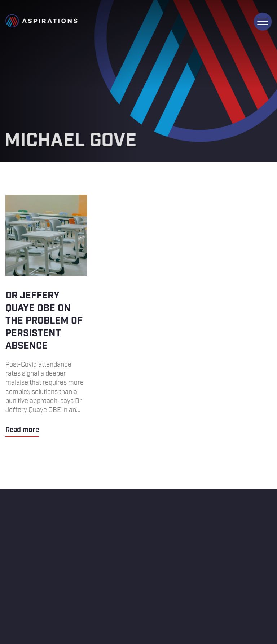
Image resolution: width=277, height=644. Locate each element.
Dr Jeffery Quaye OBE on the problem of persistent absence (46, 316)
